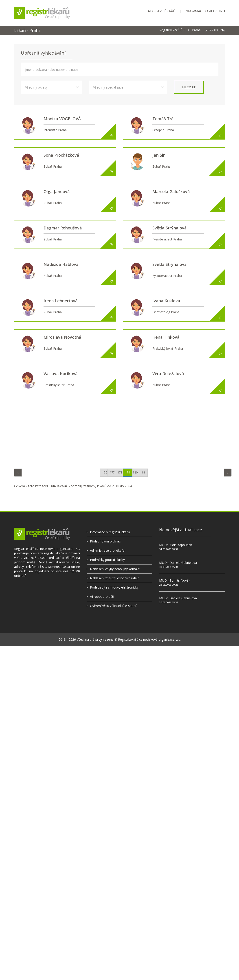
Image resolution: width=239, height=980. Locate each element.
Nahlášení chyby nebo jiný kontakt (115, 569)
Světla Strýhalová (170, 228)
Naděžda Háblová (61, 264)
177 (112, 472)
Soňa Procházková (61, 155)
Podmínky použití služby (107, 560)
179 (128, 472)
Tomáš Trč (163, 119)
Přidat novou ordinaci (106, 541)
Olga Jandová (57, 191)
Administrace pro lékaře (107, 550)
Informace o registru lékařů (110, 532)
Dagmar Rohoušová (63, 228)
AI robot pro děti (102, 597)
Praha (196, 30)
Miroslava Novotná (62, 337)
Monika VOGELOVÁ (62, 119)
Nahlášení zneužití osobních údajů (115, 578)
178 (120, 472)
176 (105, 472)
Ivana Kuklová (166, 301)
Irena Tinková (166, 337)
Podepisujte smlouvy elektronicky (114, 587)
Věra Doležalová (168, 373)
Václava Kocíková (61, 373)
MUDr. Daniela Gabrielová (178, 563)
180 (135, 472)
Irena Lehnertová (61, 301)
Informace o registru (205, 11)
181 (143, 472)
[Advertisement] (123, 430)
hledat (189, 87)
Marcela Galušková (171, 191)
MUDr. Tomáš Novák (175, 580)
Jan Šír (159, 155)
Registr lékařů (162, 11)
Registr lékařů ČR (172, 30)
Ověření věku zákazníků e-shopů (114, 606)
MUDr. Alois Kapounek (175, 545)
